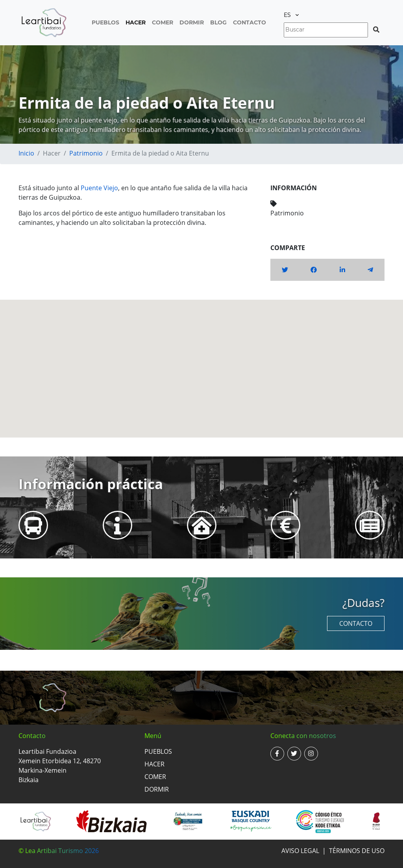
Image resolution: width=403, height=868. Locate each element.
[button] (201, 361)
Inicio (26, 153)
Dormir (192, 22)
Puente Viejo (99, 188)
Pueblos (105, 22)
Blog (218, 22)
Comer (163, 22)
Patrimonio (86, 153)
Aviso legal (300, 851)
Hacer (136, 22)
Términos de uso (357, 851)
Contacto (250, 22)
